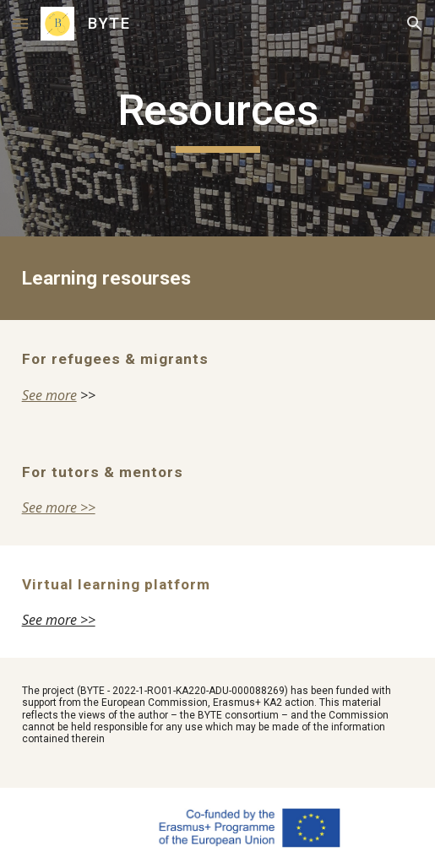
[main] (218, 118)
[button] (20, 23)
